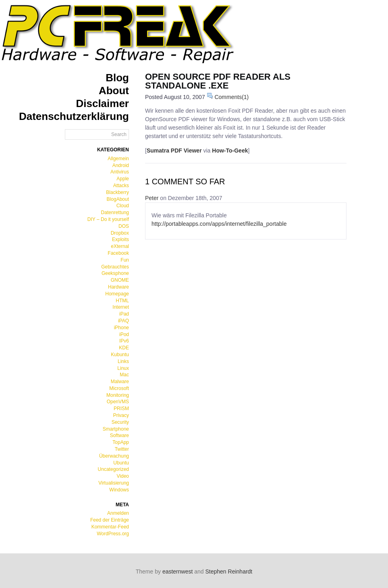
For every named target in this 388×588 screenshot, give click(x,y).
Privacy (121, 415)
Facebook (118, 253)
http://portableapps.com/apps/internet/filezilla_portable (219, 224)
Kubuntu (120, 355)
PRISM (121, 409)
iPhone (121, 328)
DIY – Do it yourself (108, 219)
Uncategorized (113, 469)
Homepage (117, 294)
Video (123, 476)
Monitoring (118, 395)
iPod (124, 334)
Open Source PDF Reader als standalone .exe (218, 81)
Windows (119, 490)
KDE (124, 348)
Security (120, 422)
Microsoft (119, 388)
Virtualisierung (114, 483)
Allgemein (118, 159)
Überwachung (114, 456)
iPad (124, 314)
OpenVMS (118, 402)
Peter (152, 198)
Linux (123, 368)
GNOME (120, 280)
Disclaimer (102, 103)
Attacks (121, 186)
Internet (121, 307)
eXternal (120, 246)
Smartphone (116, 429)
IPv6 (124, 341)
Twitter (122, 449)
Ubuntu (121, 463)
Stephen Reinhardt (229, 571)
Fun (125, 260)
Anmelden (118, 513)
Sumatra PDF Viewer (174, 151)
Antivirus (120, 172)
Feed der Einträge (110, 520)
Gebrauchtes (115, 267)
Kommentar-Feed (110, 527)
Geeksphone (115, 273)
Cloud (123, 206)
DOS (124, 226)
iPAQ (123, 321)
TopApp (121, 442)
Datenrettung (115, 213)
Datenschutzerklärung (74, 116)
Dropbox (120, 233)
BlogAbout (118, 199)
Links (123, 361)
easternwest (177, 571)
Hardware (118, 287)
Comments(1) (228, 97)
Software (119, 435)
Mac (124, 375)
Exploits (120, 239)
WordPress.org (113, 534)
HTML (122, 301)
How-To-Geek (230, 151)
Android (121, 165)
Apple (123, 179)
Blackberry (117, 192)
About (114, 91)
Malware (120, 382)
